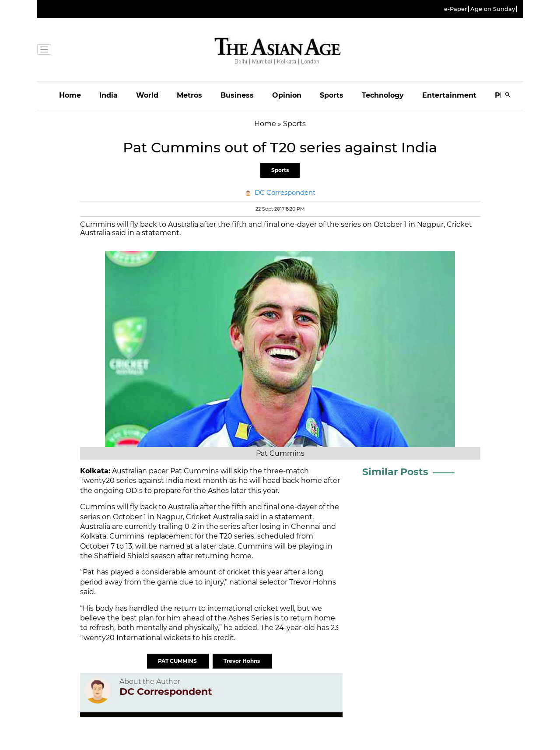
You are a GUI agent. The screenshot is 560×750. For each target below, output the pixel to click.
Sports (332, 95)
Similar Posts (395, 472)
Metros (189, 95)
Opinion (287, 95)
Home (70, 95)
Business (237, 95)
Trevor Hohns (242, 661)
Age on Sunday (493, 9)
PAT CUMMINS (178, 661)
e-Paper (455, 9)
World (147, 95)
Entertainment (449, 95)
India (108, 95)
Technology (383, 95)
